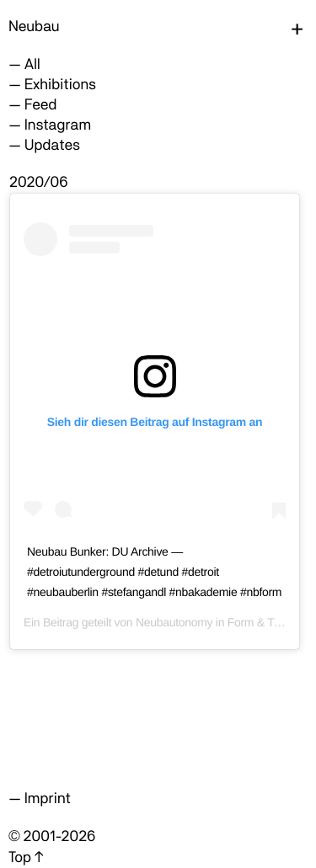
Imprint (48, 799)
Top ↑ (26, 857)
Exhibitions (60, 85)
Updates (52, 145)
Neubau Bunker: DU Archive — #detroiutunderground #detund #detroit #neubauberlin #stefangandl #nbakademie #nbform (154, 572)
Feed (41, 105)
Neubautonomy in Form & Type (214, 622)
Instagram (58, 125)
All (32, 64)
